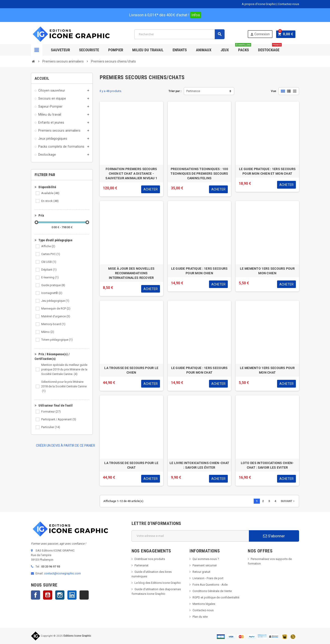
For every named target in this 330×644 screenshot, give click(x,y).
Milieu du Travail (148, 50)
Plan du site (200, 617)
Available (50, 193)
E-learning (50, 277)
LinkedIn (72, 595)
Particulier (51, 427)
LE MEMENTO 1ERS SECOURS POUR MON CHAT (267, 370)
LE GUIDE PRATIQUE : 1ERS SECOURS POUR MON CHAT (199, 370)
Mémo (48, 332)
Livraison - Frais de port (208, 578)
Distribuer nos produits (150, 559)
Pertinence (193, 91)
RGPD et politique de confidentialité (216, 597)
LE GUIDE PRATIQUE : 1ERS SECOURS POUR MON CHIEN (199, 271)
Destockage (270, 48)
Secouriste (89, 50)
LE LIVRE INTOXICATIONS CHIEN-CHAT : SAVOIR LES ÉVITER (199, 465)
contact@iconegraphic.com (62, 573)
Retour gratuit (201, 572)
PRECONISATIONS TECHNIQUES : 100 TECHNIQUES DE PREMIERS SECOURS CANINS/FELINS (199, 174)
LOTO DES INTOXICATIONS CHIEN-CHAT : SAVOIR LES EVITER (267, 465)
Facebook (36, 595)
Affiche (48, 246)
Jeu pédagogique (55, 301)
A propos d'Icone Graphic (259, 4)
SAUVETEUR (60, 50)
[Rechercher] (180, 34)
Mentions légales (204, 604)
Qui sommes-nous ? (206, 559)
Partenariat (142, 565)
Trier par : (175, 91)
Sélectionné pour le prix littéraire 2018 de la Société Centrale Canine (64, 386)
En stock (50, 201)
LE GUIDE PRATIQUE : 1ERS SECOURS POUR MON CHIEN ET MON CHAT (267, 171)
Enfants (180, 50)
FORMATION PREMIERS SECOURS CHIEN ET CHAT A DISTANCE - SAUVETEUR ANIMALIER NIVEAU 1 (131, 174)
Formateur (51, 412)
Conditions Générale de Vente (212, 591)
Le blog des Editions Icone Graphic (158, 583)
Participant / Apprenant (59, 419)
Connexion (261, 34)
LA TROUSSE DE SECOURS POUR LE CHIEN (131, 370)
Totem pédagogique (57, 340)
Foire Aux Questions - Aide (210, 585)
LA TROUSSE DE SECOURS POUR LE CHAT (131, 465)
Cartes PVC (51, 254)
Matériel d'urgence (56, 316)
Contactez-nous (289, 4)
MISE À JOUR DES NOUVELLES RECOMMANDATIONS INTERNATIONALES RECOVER (131, 273)
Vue (274, 91)
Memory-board (53, 324)
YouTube (48, 595)
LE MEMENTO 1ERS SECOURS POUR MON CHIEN (267, 271)
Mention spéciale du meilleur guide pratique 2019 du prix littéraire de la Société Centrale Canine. (64, 369)
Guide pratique (53, 285)
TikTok (84, 595)
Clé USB (49, 262)
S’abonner (274, 536)
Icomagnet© (52, 293)
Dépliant (49, 270)
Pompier (116, 50)
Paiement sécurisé (205, 565)
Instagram (60, 595)
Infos (196, 15)
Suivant (288, 501)
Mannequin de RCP (56, 308)
